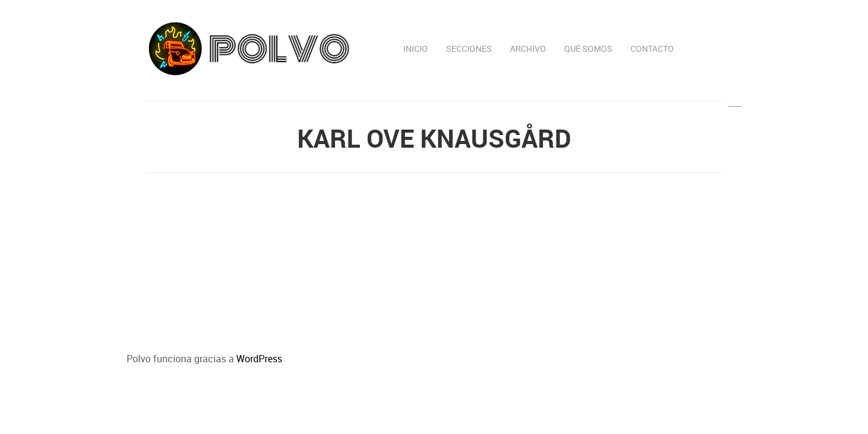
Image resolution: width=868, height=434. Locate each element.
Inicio (416, 49)
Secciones (469, 49)
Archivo (528, 49)
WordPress (259, 359)
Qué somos (588, 49)
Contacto (652, 49)
